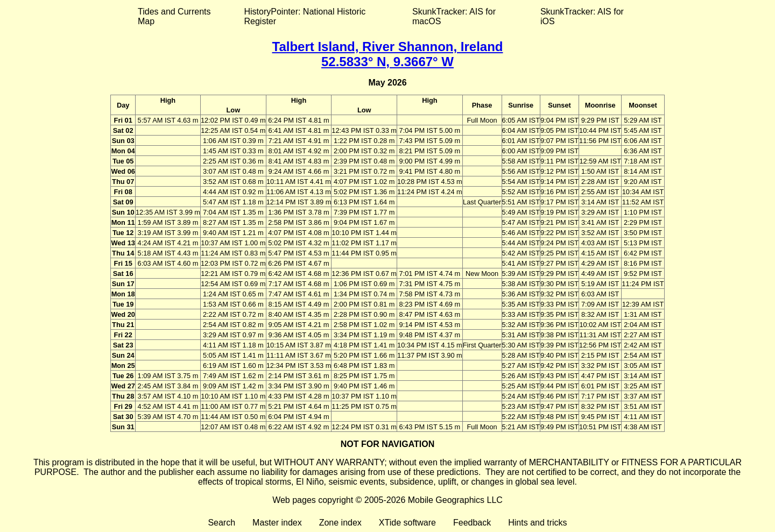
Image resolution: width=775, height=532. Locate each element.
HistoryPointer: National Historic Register (305, 16)
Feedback (472, 523)
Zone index (340, 523)
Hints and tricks (537, 523)
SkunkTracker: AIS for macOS (454, 16)
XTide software (407, 523)
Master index (277, 523)
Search (221, 523)
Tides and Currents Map (174, 16)
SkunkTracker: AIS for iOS (582, 16)
